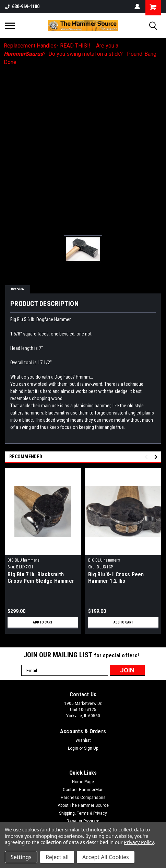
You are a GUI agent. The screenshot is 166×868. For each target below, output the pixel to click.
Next (157, 457)
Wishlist (83, 740)
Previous (147, 457)
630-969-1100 (22, 6)
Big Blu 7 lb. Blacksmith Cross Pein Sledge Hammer (41, 578)
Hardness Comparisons (83, 798)
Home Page (83, 782)
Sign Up (91, 748)
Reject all (57, 857)
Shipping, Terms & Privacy (83, 813)
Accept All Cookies (106, 857)
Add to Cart (43, 622)
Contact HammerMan (83, 790)
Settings (21, 857)
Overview (18, 289)
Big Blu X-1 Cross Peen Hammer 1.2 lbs (116, 578)
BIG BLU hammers (23, 560)
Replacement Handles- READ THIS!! (47, 46)
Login (73, 748)
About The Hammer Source (83, 805)
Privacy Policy (139, 842)
